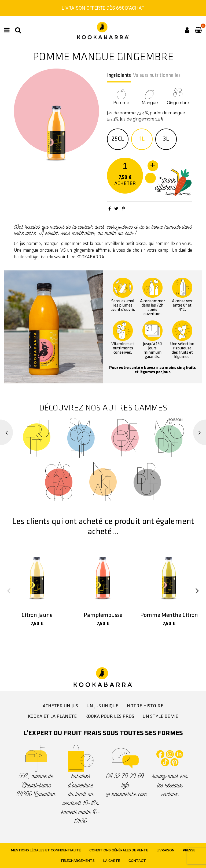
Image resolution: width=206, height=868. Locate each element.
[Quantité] (125, 165)
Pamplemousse (103, 615)
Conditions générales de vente (119, 850)
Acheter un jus (60, 706)
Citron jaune (37, 615)
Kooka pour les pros (110, 717)
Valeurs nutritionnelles (157, 76)
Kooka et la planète (52, 717)
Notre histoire (145, 706)
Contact (137, 861)
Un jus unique (102, 706)
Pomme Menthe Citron (169, 615)
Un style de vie (160, 717)
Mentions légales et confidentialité (46, 850)
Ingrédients (119, 76)
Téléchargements (78, 861)
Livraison (165, 850)
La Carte (112, 861)
